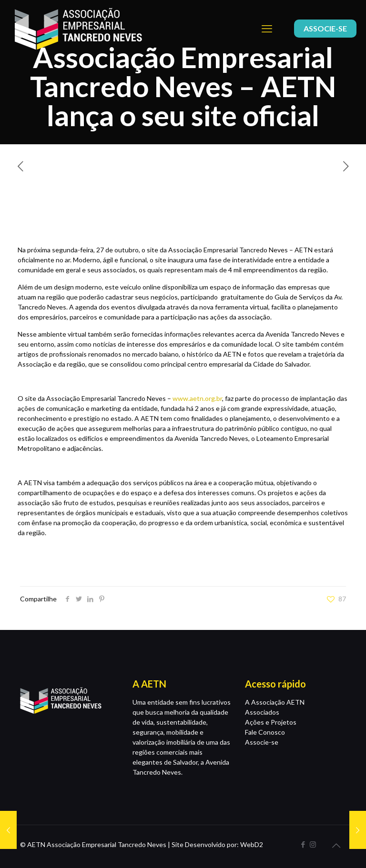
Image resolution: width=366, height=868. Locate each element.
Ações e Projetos (271, 722)
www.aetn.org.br (197, 398)
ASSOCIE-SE (325, 28)
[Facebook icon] (303, 844)
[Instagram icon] (313, 844)
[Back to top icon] (336, 845)
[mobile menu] (267, 29)
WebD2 (252, 844)
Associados (262, 712)
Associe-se (262, 742)
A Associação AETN (275, 702)
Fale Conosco (265, 732)
